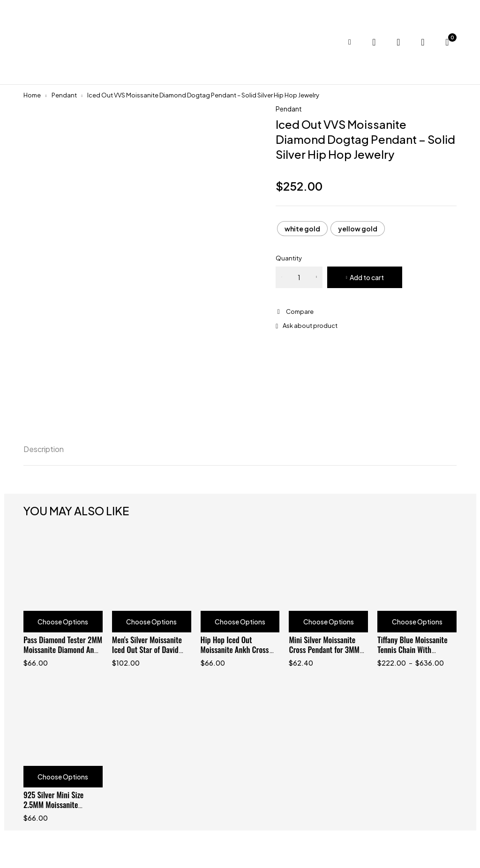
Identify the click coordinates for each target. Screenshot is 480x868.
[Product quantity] (299, 277)
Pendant (64, 95)
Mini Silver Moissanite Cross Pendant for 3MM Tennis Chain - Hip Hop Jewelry (324, 654)
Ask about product (310, 326)
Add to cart (367, 277)
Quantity (289, 258)
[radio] (302, 229)
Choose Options (63, 622)
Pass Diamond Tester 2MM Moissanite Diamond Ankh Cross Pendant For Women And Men (63, 654)
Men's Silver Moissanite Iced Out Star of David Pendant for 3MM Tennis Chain (148, 654)
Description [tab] (44, 449)
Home (32, 95)
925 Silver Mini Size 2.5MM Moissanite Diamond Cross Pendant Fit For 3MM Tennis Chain (61, 809)
